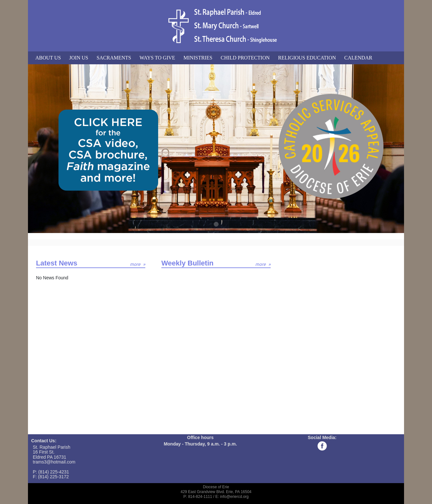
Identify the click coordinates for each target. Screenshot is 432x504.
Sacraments (114, 58)
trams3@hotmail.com (54, 462)
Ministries (198, 58)
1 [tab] (216, 225)
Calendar (358, 58)
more (135, 264)
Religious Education (307, 58)
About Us (48, 58)
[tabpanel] (216, 149)
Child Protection (245, 58)
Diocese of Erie (216, 487)
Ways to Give (157, 58)
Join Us (79, 58)
